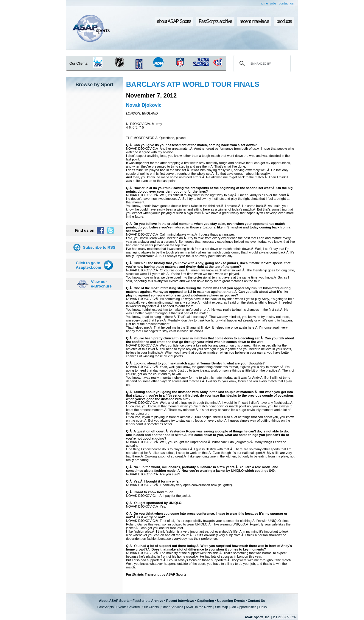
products (284, 21)
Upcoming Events (231, 601)
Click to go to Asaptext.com (88, 265)
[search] (261, 64)
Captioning (205, 601)
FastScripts (106, 607)
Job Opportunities (243, 607)
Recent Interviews (180, 601)
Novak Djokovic (144, 105)
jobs (273, 3)
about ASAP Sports (174, 21)
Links (263, 607)
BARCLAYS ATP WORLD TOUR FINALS (193, 84)
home (264, 3)
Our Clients (151, 607)
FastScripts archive (215, 21)
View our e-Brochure (101, 284)
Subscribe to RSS (99, 247)
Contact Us (256, 601)
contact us (286, 3)
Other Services (172, 607)
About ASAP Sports (114, 601)
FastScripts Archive (148, 601)
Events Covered (128, 607)
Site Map (221, 607)
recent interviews (254, 21)
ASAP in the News (199, 607)
